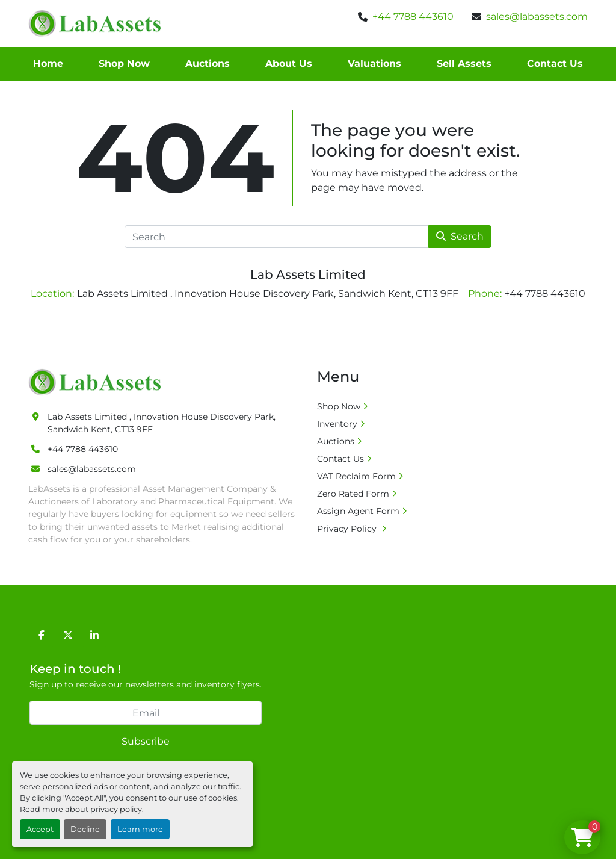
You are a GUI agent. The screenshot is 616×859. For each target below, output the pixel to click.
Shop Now (124, 64)
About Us (289, 64)
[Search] (276, 237)
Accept (40, 829)
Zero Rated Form (353, 494)
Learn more (140, 829)
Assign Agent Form (358, 511)
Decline (85, 829)
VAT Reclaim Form (356, 476)
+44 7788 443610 (413, 17)
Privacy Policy (348, 529)
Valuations (374, 64)
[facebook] (42, 635)
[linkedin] (94, 635)
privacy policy (116, 809)
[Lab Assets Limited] (98, 382)
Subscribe (146, 741)
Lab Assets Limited (308, 274)
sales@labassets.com (537, 17)
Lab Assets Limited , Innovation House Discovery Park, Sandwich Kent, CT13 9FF (162, 423)
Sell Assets (464, 64)
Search (460, 236)
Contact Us (555, 64)
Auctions (208, 64)
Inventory (337, 424)
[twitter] (68, 635)
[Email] (146, 713)
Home (48, 64)
